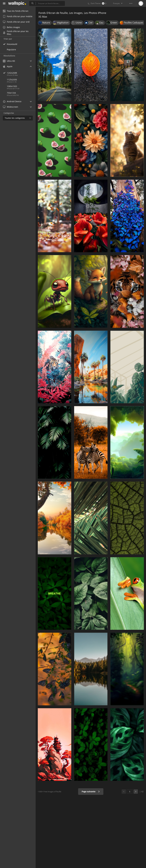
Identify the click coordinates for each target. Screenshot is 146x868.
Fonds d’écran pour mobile (18, 16)
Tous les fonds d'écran (16, 11)
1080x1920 (12, 86)
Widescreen (10, 107)
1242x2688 (21, 73)
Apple (8, 66)
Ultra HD (9, 61)
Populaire (11, 50)
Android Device (12, 101)
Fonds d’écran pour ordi (16, 22)
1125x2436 (12, 80)
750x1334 (11, 93)
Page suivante (91, 791)
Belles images (11, 27)
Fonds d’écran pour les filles (16, 33)
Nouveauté (12, 44)
